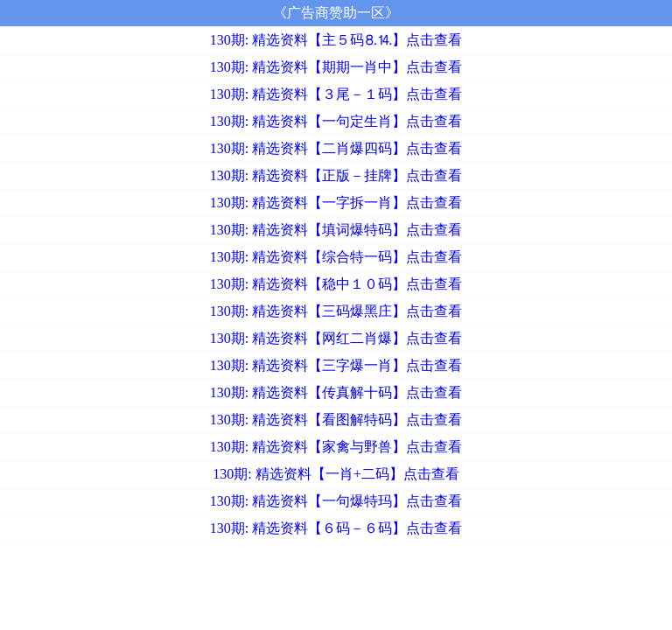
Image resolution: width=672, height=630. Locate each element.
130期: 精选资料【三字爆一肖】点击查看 (336, 365)
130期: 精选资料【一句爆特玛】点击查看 (336, 501)
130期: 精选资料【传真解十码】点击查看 (336, 392)
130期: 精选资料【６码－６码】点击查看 (336, 528)
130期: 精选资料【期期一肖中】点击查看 (336, 67)
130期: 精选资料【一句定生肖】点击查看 (336, 121)
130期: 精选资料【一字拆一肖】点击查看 (336, 203)
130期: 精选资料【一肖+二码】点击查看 (336, 474)
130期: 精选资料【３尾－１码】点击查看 (336, 94)
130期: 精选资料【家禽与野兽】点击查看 (336, 447)
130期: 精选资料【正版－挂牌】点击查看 (336, 175)
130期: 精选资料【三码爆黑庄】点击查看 (336, 311)
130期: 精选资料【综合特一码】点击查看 (336, 257)
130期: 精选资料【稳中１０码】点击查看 (336, 284)
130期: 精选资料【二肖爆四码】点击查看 (336, 148)
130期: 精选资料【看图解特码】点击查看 (336, 420)
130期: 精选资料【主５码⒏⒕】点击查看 (336, 40)
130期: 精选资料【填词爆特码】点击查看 (336, 230)
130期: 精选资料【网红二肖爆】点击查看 (336, 338)
